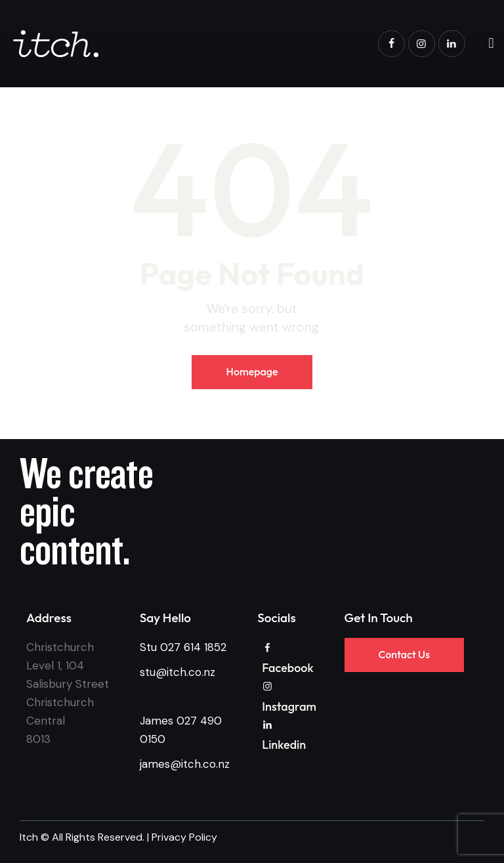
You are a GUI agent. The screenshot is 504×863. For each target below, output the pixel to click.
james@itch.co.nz (185, 764)
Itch (29, 837)
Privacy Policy (184, 837)
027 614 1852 (193, 647)
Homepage (252, 371)
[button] (491, 44)
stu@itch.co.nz (178, 672)
